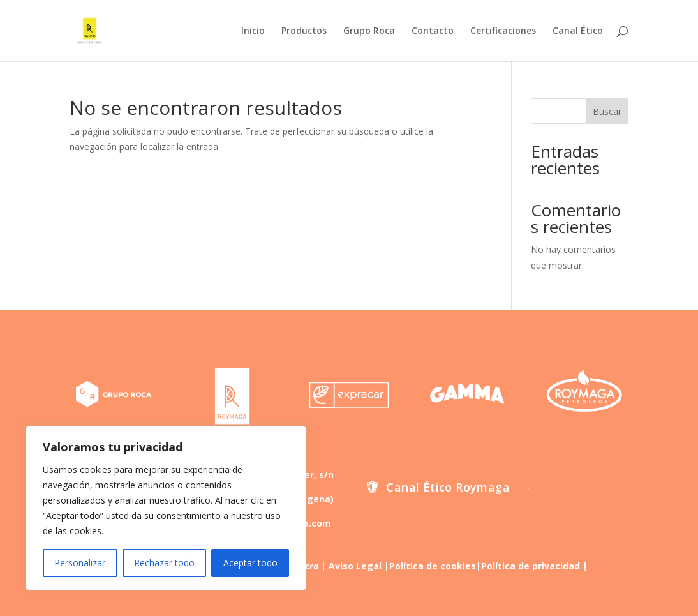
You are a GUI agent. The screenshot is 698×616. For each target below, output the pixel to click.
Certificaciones (503, 31)
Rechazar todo (164, 563)
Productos (304, 31)
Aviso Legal (355, 566)
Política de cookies (433, 566)
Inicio (253, 31)
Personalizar (80, 563)
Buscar (607, 111)
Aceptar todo (250, 563)
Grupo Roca (369, 31)
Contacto (433, 31)
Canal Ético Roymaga (448, 488)
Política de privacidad (531, 566)
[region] (166, 508)
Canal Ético (578, 31)
